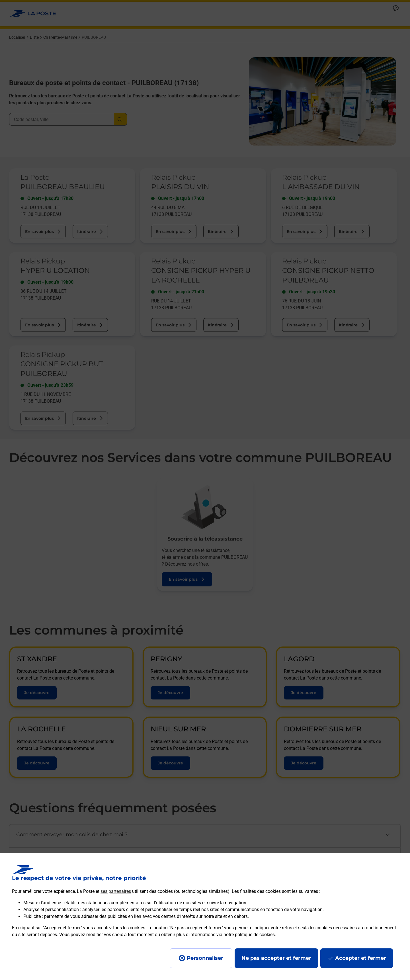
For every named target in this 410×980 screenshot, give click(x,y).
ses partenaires (116, 891)
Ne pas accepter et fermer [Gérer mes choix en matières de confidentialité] (276, 958)
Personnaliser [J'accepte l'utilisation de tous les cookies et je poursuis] (205, 958)
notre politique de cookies (249, 935)
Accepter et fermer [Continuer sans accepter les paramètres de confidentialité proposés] (361, 958)
